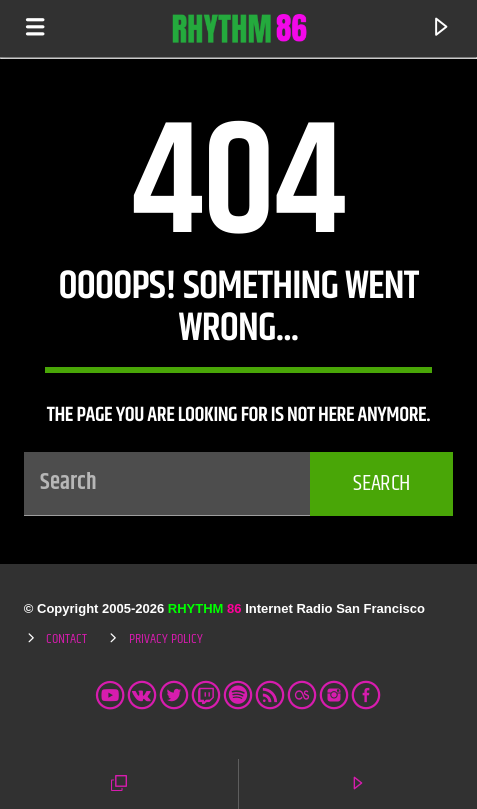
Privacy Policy (166, 639)
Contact (66, 639)
